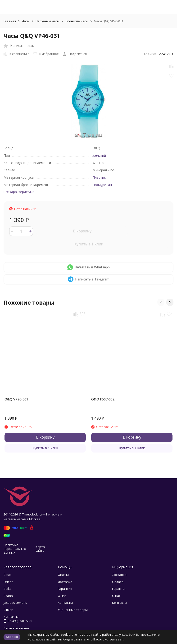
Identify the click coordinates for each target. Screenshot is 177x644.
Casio (8, 575)
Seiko (8, 589)
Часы (26, 21)
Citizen (8, 610)
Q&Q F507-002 (103, 399)
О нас (62, 596)
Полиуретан (102, 185)
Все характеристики (19, 192)
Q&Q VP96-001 (16, 399)
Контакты (65, 603)
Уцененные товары (73, 610)
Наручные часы (48, 21)
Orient (8, 582)
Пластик (99, 177)
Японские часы (77, 21)
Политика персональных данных (15, 549)
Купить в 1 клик (89, 244)
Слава (8, 596)
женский (99, 155)
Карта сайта (40, 549)
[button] (161, 302)
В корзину (82, 231)
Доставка (65, 582)
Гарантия (65, 589)
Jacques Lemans (15, 603)
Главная (10, 21)
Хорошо (12, 637)
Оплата (64, 575)
